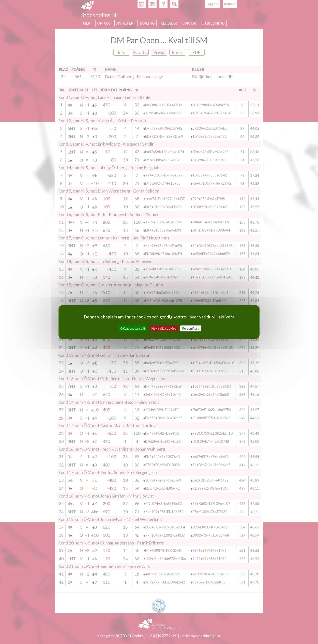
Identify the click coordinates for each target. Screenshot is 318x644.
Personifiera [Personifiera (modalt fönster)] (191, 328)
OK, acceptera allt (133, 328)
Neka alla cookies (164, 328)
